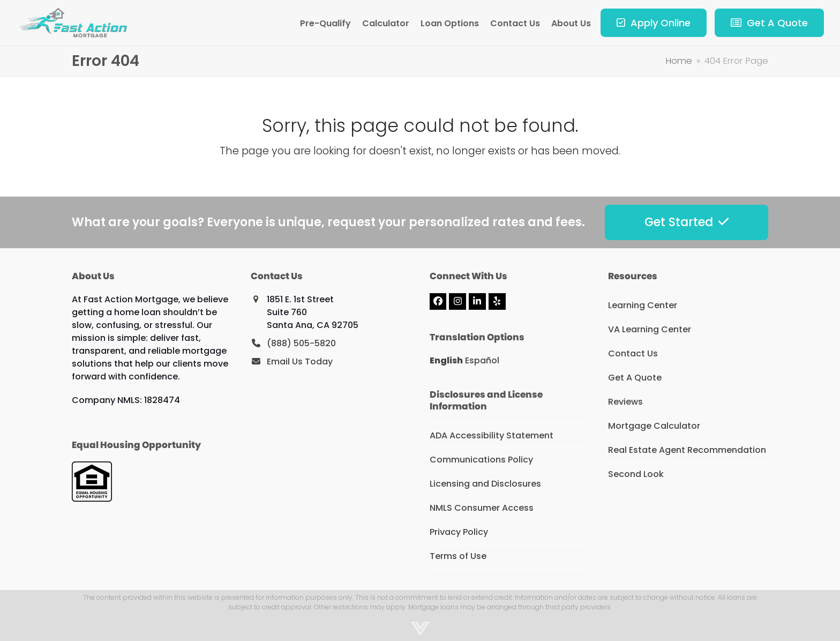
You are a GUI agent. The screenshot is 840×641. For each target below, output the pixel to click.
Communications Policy (481, 460)
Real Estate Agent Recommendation (687, 450)
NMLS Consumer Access (482, 508)
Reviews (625, 402)
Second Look (636, 474)
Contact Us (633, 353)
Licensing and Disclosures (485, 484)
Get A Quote (635, 378)
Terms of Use (458, 556)
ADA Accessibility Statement (492, 435)
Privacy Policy (459, 532)
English (446, 360)
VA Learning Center (650, 329)
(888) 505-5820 (301, 343)
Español (482, 360)
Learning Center (643, 305)
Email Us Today (300, 362)
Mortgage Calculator (654, 426)
